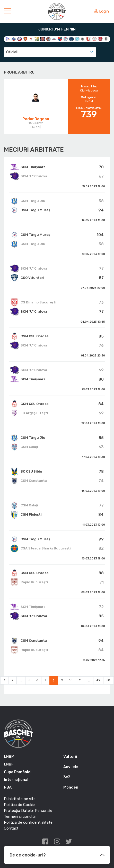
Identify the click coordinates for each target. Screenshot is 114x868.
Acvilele (71, 767)
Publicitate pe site (20, 799)
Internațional (16, 780)
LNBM (9, 757)
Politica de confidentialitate (28, 822)
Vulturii (70, 757)
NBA (8, 787)
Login (101, 11)
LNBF (9, 764)
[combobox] (50, 52)
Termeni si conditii (20, 816)
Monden (71, 787)
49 (98, 680)
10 (71, 680)
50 (108, 680)
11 (80, 680)
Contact (11, 828)
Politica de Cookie (19, 805)
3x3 (67, 777)
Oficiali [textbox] (12, 52)
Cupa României (18, 772)
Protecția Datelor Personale (28, 811)
